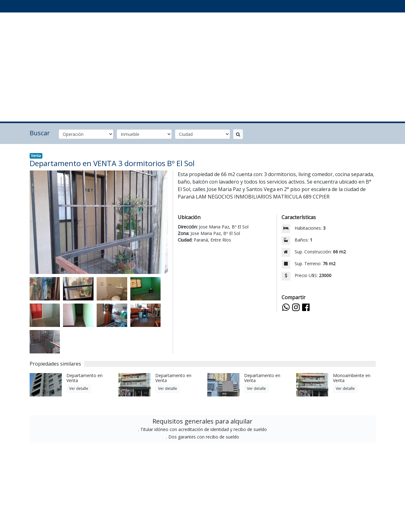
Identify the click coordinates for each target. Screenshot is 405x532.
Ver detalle (79, 388)
